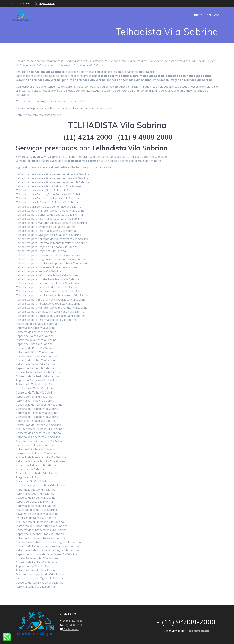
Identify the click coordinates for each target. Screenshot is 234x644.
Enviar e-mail (71, 629)
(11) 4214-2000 (72, 621)
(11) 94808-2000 (47, 3)
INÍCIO (198, 15)
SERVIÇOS (213, 15)
